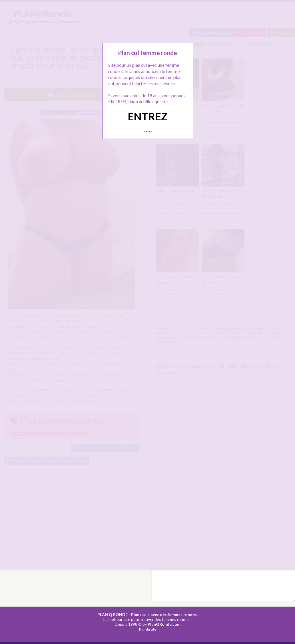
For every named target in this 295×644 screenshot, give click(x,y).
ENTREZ (147, 116)
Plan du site (148, 629)
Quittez (147, 131)
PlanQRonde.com (164, 624)
